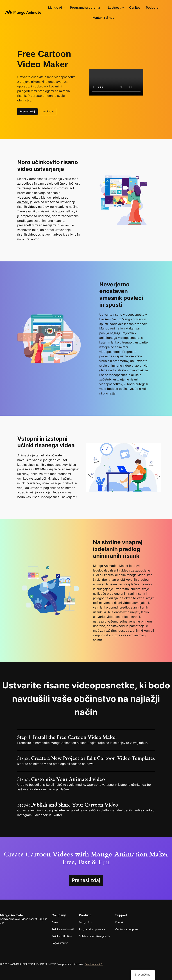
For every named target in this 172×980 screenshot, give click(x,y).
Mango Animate (11, 915)
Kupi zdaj (48, 111)
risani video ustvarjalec (131, 603)
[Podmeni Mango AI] (64, 8)
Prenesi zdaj (27, 111)
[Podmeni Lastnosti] (123, 8)
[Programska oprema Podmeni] (102, 8)
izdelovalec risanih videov (112, 570)
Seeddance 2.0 (94, 964)
